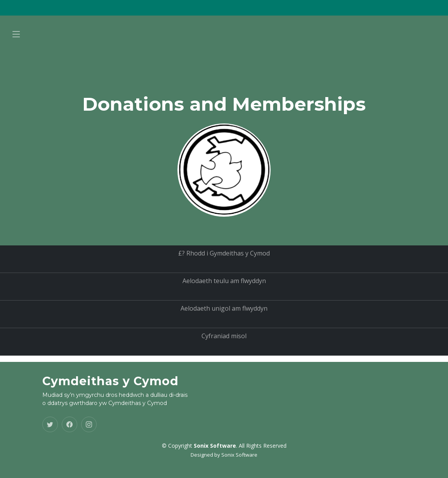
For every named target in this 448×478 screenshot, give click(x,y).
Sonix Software (239, 455)
